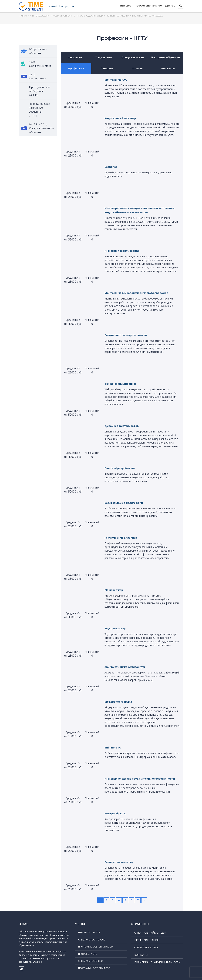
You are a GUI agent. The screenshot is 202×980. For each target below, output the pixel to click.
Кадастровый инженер (121, 118)
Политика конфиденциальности (157, 962)
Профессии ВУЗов (89, 932)
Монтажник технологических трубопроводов (138, 293)
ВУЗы (55, 16)
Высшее (126, 6)
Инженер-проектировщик (124, 251)
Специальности (133, 57)
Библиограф (114, 747)
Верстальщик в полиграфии (125, 503)
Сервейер (112, 167)
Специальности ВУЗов (92, 940)
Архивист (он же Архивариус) (126, 667)
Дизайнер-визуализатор (123, 426)
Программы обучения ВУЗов (95, 947)
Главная (23, 16)
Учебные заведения (40, 16)
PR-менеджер (115, 590)
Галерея (107, 68)
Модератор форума (119, 702)
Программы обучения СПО (94, 968)
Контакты (168, 68)
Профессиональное (148, 6)
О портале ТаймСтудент (151, 933)
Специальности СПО (90, 961)
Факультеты (104, 57)
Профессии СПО (88, 954)
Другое (170, 6)
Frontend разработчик (121, 468)
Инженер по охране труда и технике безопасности (142, 779)
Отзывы (137, 68)
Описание (75, 57)
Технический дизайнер (122, 384)
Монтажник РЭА (116, 80)
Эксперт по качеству (120, 862)
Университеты (68, 16)
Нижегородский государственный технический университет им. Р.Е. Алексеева (120, 16)
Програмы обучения (165, 57)
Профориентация (146, 940)
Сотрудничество (146, 947)
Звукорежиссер (116, 628)
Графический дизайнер (122, 538)
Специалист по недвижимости (127, 335)
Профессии (76, 68)
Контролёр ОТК (116, 813)
